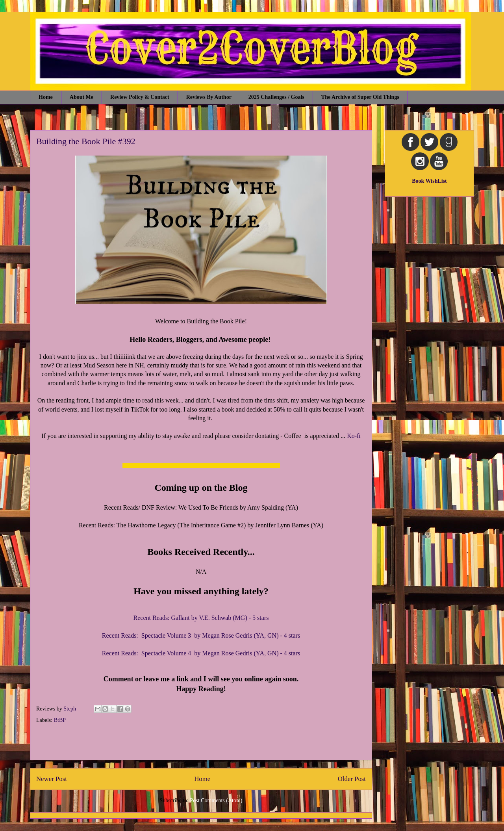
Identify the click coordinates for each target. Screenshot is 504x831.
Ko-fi (354, 436)
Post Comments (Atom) (216, 800)
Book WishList (429, 181)
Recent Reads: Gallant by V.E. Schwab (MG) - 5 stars (201, 618)
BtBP (60, 720)
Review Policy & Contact (140, 97)
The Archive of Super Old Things (360, 97)
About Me (82, 97)
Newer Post (52, 779)
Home (46, 97)
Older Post (352, 779)
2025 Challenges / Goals (276, 97)
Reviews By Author (209, 97)
